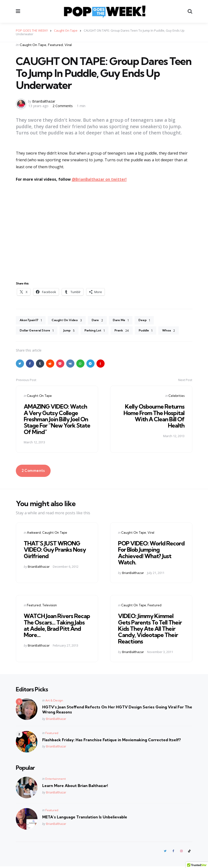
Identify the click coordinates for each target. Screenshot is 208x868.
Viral (68, 45)
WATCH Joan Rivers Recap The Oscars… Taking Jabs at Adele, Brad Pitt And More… (57, 627)
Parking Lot (101, 331)
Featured (55, 45)
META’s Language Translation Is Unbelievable (85, 818)
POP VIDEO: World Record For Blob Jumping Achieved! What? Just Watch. (151, 554)
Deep (153, 321)
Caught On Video (71, 321)
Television (50, 606)
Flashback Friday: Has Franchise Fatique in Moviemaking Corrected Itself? (112, 741)
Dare (103, 321)
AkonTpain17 (32, 321)
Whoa (179, 331)
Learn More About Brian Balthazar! (75, 787)
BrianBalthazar (44, 101)
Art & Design (54, 702)
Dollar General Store (39, 331)
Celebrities (176, 397)
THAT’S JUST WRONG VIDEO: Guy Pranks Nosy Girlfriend (55, 551)
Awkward (34, 534)
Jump (73, 331)
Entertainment (56, 780)
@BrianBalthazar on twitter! (99, 179)
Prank (129, 331)
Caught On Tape (33, 45)
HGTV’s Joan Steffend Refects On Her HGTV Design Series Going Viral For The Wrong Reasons (117, 711)
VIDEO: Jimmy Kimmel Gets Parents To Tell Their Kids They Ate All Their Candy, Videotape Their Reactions (150, 630)
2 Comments (63, 106)
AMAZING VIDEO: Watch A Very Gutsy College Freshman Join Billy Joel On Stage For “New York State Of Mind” (57, 420)
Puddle (155, 331)
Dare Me (128, 321)
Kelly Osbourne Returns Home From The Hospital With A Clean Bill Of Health (154, 417)
